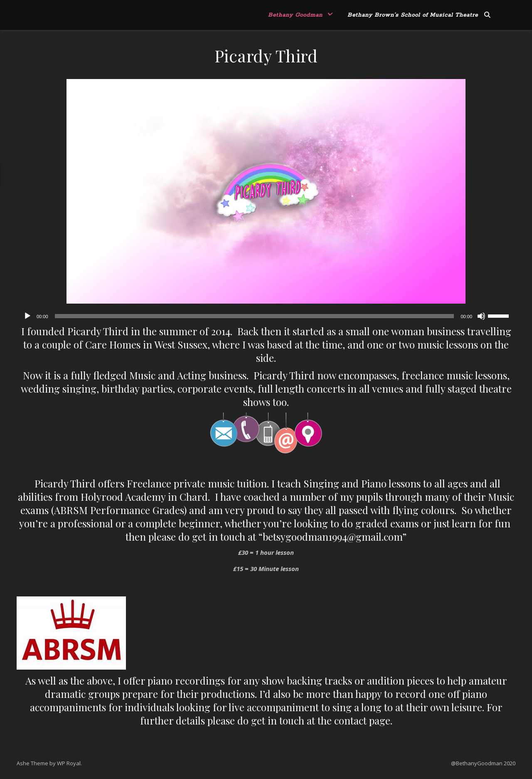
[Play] (27, 316)
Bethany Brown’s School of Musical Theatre (413, 15)
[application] (266, 316)
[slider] (255, 316)
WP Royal (69, 763)
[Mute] (481, 316)
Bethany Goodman (295, 15)
